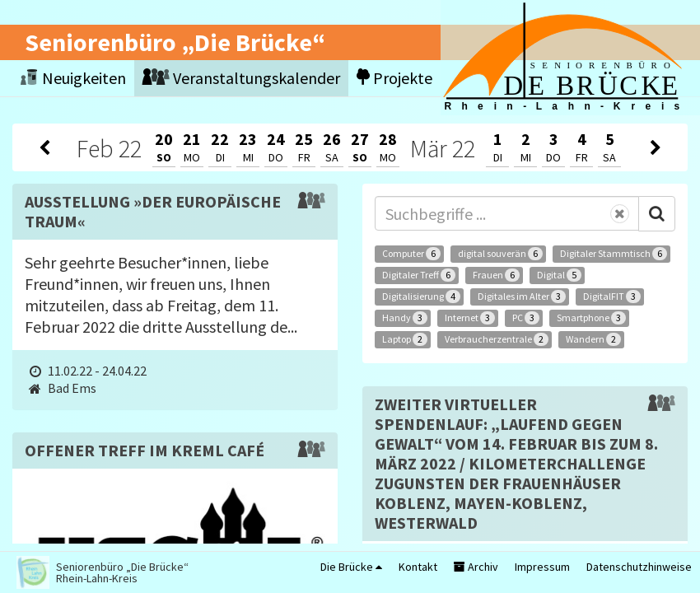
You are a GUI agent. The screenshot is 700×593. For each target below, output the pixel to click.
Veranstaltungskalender (241, 78)
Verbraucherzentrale (497, 339)
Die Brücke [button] (351, 567)
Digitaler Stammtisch (614, 254)
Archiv (476, 567)
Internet (470, 318)
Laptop (405, 339)
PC (526, 318)
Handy (405, 318)
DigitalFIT (612, 296)
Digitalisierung (421, 296)
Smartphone (591, 318)
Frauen (496, 275)
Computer (411, 254)
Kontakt (418, 567)
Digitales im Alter (522, 296)
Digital (559, 275)
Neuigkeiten (73, 78)
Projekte (394, 78)
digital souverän (500, 254)
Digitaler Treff (419, 275)
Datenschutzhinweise (639, 567)
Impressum (542, 567)
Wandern (593, 339)
